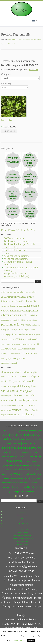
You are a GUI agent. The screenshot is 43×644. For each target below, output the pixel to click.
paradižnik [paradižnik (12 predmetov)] (5, 386)
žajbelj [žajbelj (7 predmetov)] (32, 415)
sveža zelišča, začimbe (16, 259)
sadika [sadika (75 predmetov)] (5, 391)
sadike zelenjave (13, 247)
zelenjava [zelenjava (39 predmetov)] (6, 410)
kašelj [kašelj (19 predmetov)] (23, 297)
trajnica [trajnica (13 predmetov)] (19, 349)
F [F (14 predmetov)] (21, 377)
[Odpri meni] (33, 21)
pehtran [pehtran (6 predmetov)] (12, 386)
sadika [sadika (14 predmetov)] (25, 339)
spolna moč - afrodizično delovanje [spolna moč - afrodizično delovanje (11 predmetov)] (17, 344)
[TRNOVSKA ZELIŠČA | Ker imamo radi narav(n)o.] (21, 9)
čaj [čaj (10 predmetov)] (10, 354)
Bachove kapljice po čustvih (19, 244)
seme (7, 253)
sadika (39, 39)
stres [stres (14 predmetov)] (3, 349)
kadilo (14, 39)
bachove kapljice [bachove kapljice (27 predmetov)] (30, 372)
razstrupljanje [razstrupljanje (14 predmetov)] (9, 339)
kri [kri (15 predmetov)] (10, 301)
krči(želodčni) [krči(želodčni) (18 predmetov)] (19, 301)
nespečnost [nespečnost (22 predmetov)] (32, 311)
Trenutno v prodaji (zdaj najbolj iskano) (21, 269)
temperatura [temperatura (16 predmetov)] (11, 349)
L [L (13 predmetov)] (21, 381)
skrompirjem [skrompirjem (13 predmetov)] (6, 396)
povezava (33, 70)
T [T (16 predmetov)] (18, 400)
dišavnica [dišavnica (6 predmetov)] (17, 377)
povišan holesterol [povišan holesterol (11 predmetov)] (32, 320)
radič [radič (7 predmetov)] (35, 386)
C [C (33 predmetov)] (13, 376)
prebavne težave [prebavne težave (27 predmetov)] (12, 324)
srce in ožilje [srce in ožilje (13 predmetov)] (35, 344)
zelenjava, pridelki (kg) (17, 276)
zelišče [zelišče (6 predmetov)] (18, 415)
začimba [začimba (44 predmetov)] (31, 405)
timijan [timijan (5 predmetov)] (21, 401)
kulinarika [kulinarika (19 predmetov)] (31, 301)
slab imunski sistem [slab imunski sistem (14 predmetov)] (34, 474)
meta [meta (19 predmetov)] (28, 381)
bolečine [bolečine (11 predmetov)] (10, 292)
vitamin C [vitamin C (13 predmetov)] (5, 353)
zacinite (9, 44)
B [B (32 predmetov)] (20, 372)
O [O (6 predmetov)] (31, 382)
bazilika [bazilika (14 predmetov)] (4, 377)
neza (35, 39)
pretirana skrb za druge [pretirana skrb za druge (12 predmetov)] (30, 461)
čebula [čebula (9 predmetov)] (23, 415)
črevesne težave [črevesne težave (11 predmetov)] (15, 354)
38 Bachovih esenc (14, 238)
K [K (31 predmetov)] (10, 381)
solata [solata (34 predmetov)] (15, 395)
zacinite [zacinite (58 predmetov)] (21, 405)
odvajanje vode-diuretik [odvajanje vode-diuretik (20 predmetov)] (14, 315)
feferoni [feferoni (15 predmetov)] (25, 377)
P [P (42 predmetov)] (33, 381)
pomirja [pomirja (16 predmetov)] (23, 320)
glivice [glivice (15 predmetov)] (4, 297)
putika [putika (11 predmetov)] (38, 335)
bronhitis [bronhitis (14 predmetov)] (25, 292)
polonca (15, 44)
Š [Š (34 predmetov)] (26, 415)
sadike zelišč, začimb (15, 250)
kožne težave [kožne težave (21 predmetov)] (30, 435)
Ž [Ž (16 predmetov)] (28, 415)
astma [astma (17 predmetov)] (4, 292)
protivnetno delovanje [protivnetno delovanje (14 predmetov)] (31, 465)
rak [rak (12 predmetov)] (2, 339)
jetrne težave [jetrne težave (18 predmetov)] (14, 297)
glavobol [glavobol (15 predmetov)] (32, 292)
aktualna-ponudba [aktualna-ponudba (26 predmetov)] (10, 372)
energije (9, 39)
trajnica (3, 44)
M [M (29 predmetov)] (24, 381)
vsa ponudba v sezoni (16, 273)
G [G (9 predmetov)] (30, 377)
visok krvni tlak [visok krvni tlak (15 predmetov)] (29, 349)
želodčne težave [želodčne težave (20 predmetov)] (29, 353)
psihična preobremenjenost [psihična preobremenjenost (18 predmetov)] (22, 334)
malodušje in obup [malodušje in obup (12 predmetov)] (7, 306)
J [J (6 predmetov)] (8, 382)
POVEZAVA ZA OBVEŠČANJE (19, 230)
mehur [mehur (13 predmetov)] (16, 306)
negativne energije (28, 39)
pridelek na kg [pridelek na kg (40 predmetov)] (22, 386)
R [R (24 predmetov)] (32, 386)
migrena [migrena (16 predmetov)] (22, 306)
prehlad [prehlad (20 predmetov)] (27, 325)
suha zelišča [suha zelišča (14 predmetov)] (23, 396)
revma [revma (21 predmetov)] (18, 339)
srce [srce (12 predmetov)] (29, 344)
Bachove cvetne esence (17, 241)
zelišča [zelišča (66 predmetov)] (17, 410)
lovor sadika (6, 120)
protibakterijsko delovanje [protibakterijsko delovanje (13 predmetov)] (16, 330)
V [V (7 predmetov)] (34, 401)
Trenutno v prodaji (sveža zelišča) (18, 263)
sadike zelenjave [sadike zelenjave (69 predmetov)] (21, 391)
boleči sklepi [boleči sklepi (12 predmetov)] (17, 292)
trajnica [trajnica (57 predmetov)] (28, 400)
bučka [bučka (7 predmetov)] (10, 377)
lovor (20, 39)
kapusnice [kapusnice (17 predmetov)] (16, 381)
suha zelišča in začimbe (17, 256)
